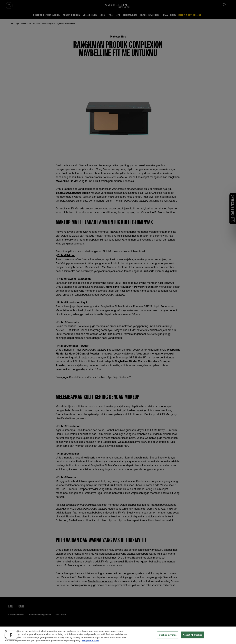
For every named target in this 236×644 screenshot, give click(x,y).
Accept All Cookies (193, 635)
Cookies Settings (168, 635)
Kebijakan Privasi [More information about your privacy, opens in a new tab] (90, 641)
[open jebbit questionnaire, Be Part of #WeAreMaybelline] (11, 635)
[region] (118, 635)
